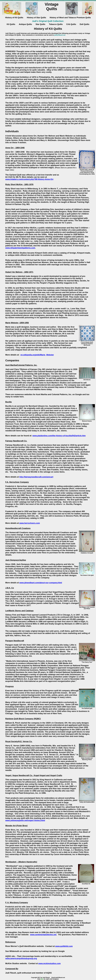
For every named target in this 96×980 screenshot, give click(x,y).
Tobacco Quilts (56, 24)
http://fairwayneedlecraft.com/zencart (36, 477)
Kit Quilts (11, 24)
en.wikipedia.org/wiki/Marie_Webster (37, 355)
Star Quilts (40, 24)
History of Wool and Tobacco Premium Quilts (70, 18)
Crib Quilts (71, 24)
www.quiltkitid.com (64, 946)
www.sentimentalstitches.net (43, 935)
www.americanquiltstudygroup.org (21, 958)
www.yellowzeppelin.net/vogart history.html (25, 820)
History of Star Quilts (36, 18)
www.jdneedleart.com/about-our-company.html (41, 583)
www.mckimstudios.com (49, 963)
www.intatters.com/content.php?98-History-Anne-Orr (29, 179)
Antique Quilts (25, 24)
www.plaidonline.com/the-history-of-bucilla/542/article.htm (59, 436)
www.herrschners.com (30, 523)
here (42, 979)
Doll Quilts (84, 24)
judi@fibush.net (60, 35)
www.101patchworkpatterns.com (20, 248)
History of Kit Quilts (14, 18)
